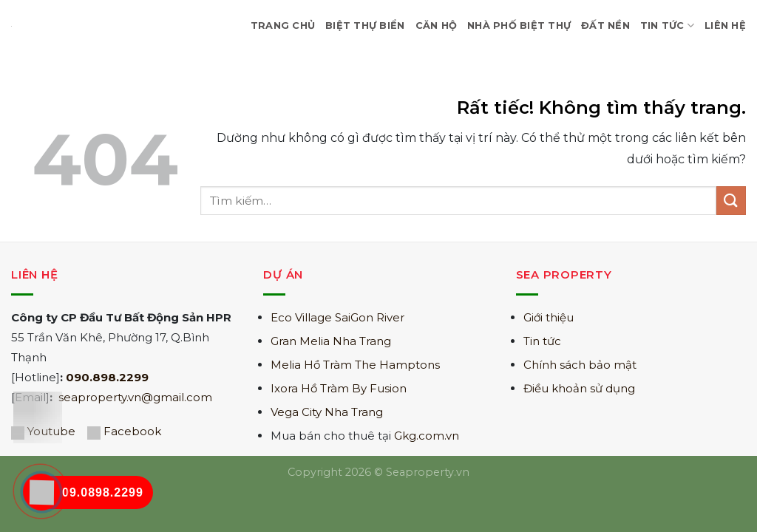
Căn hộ (437, 25)
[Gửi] (731, 201)
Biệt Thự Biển (365, 25)
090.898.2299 (107, 377)
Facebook (132, 431)
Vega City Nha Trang (327, 412)
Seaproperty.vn (428, 472)
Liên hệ (725, 25)
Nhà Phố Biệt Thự (519, 25)
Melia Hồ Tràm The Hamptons (355, 365)
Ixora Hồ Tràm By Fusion (339, 388)
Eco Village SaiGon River (337, 317)
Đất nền (605, 25)
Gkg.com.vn (427, 436)
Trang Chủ (283, 25)
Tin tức (542, 341)
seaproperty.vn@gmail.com (135, 397)
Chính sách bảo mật (580, 365)
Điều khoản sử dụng (579, 388)
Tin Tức (667, 25)
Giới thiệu (549, 317)
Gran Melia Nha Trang (331, 341)
